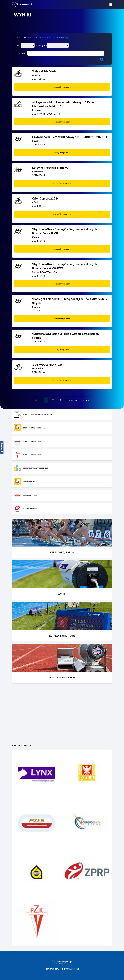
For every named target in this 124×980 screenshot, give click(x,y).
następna (72, 400)
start (37, 400)
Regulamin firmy (52, 969)
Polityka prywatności (70, 969)
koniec (86, 400)
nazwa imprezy (61, 37)
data (31, 37)
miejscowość (43, 37)
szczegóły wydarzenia (62, 87)
